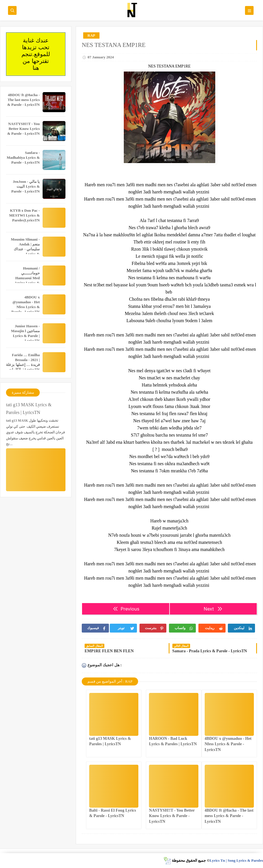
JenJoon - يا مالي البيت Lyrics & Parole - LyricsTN (26, 186)
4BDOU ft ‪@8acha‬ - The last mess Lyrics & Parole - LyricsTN (229, 816)
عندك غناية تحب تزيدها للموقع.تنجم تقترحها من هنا (36, 54)
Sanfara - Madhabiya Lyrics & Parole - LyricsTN (23, 157)
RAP (91, 35)
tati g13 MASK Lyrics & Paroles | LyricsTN (29, 409)
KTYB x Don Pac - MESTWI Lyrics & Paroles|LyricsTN (24, 215)
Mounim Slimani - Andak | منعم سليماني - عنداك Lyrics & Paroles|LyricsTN (25, 249)
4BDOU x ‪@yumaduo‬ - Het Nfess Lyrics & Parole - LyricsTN (228, 744)
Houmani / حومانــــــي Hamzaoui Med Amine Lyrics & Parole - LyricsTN (26, 278)
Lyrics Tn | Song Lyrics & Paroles (236, 860)
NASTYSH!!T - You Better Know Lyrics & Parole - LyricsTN (172, 816)
